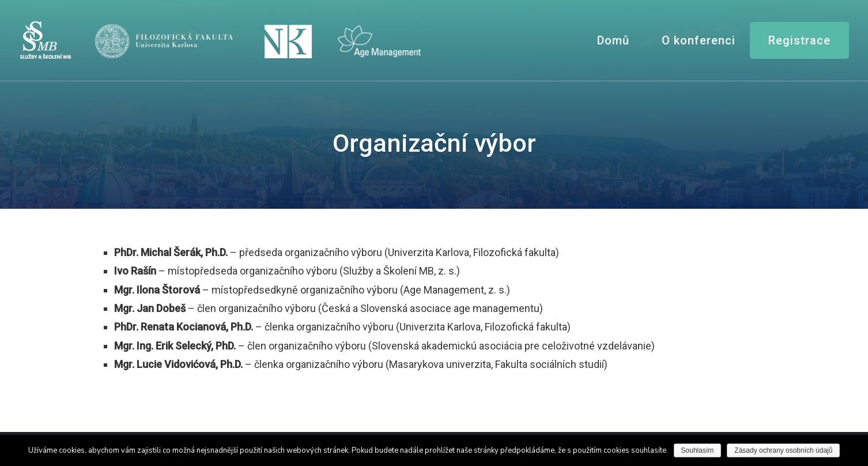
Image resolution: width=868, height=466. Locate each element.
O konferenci (699, 40)
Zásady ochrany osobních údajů (783, 450)
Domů (613, 40)
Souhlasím (698, 450)
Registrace (799, 40)
